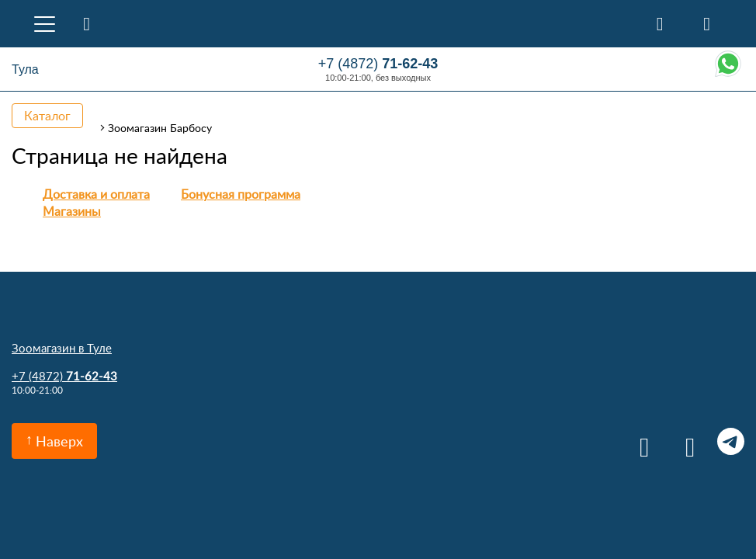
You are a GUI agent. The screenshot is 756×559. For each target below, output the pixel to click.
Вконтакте (639, 441)
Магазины (72, 211)
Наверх (59, 441)
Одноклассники (685, 441)
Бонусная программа (241, 194)
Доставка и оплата (96, 194)
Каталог (47, 116)
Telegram (731, 441)
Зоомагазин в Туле (62, 348)
